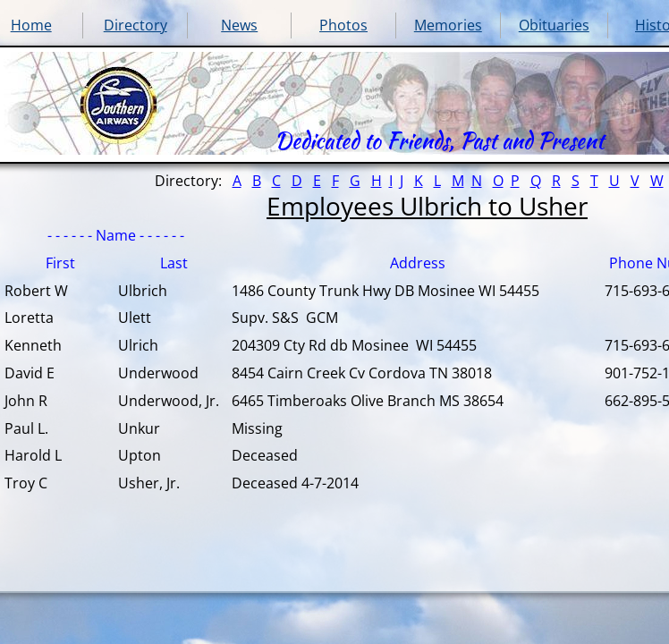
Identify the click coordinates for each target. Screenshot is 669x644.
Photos (343, 25)
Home (31, 25)
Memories (448, 25)
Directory (135, 25)
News (239, 25)
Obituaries (554, 25)
